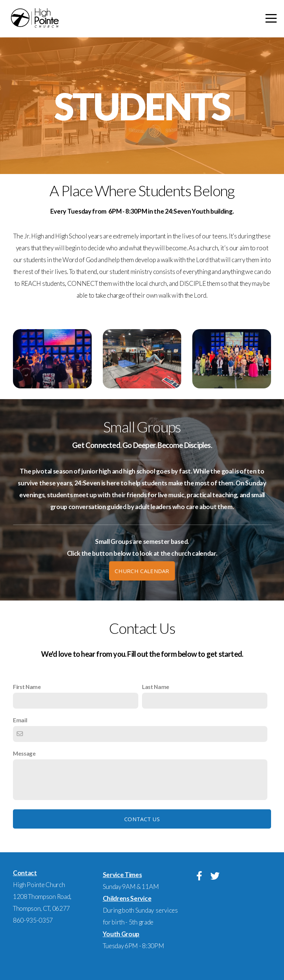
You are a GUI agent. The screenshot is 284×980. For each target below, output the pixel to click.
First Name (27, 687)
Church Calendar (142, 571)
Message (24, 753)
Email (20, 720)
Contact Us (142, 819)
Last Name (156, 687)
